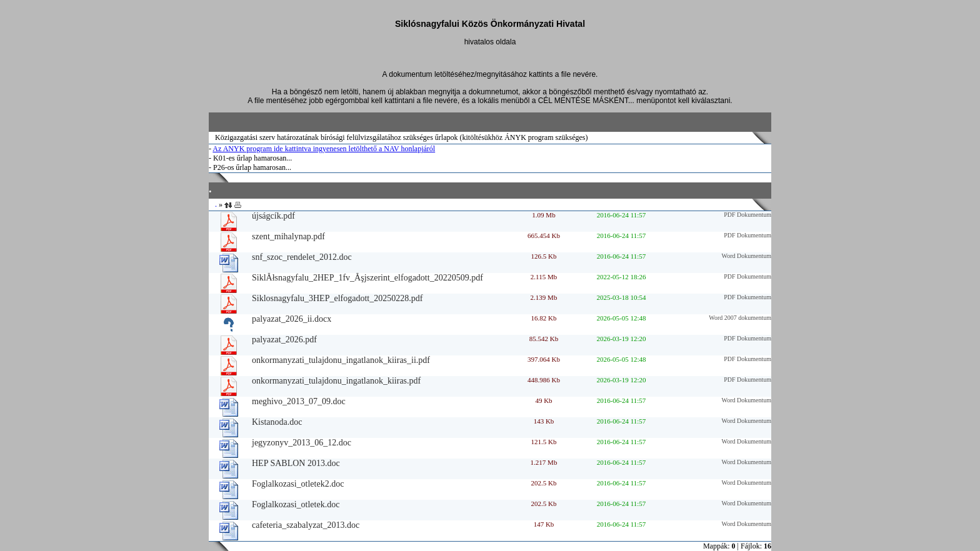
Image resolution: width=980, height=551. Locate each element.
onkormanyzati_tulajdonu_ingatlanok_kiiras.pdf (336, 381)
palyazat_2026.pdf (284, 340)
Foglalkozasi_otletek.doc (296, 504)
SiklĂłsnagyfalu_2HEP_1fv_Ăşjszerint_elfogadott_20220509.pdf (367, 278)
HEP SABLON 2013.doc (296, 463)
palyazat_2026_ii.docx (292, 319)
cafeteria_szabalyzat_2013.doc (306, 525)
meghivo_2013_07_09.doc (299, 401)
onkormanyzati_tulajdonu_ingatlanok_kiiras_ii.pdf (341, 360)
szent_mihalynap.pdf (288, 236)
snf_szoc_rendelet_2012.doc (302, 257)
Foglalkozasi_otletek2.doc (298, 484)
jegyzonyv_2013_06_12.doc (302, 443)
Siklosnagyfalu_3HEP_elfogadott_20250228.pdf (337, 298)
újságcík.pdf (273, 216)
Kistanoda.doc (277, 422)
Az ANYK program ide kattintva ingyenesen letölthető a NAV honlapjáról (324, 149)
